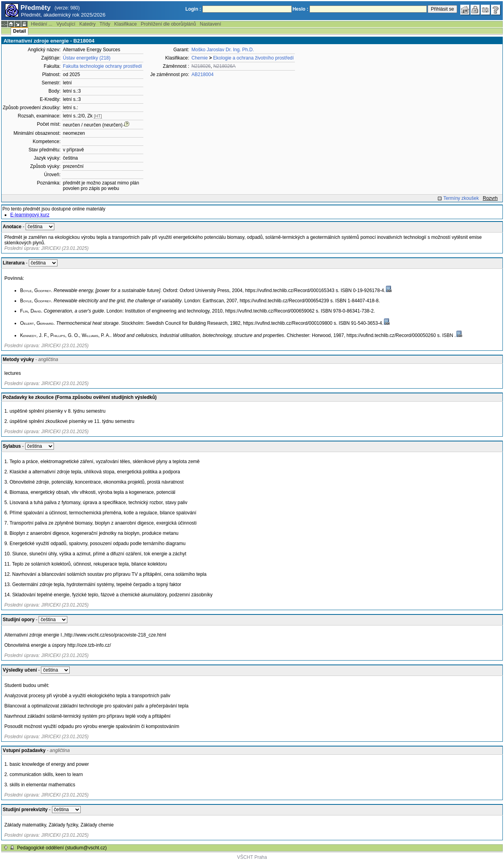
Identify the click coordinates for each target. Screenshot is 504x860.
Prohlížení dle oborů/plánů (168, 24)
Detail (19, 31)
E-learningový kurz (30, 215)
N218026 (201, 66)
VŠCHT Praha (252, 857)
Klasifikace (125, 24)
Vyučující (66, 24)
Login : (193, 9)
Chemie (199, 58)
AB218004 (202, 74)
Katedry (87, 24)
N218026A (225, 66)
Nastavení (211, 24)
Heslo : (300, 9)
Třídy (105, 24)
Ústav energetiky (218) (87, 58)
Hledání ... (42, 24)
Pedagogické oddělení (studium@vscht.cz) (62, 848)
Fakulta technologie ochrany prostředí (103, 66)
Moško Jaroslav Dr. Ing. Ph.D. (223, 50)
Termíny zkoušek (461, 198)
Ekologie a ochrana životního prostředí (253, 58)
